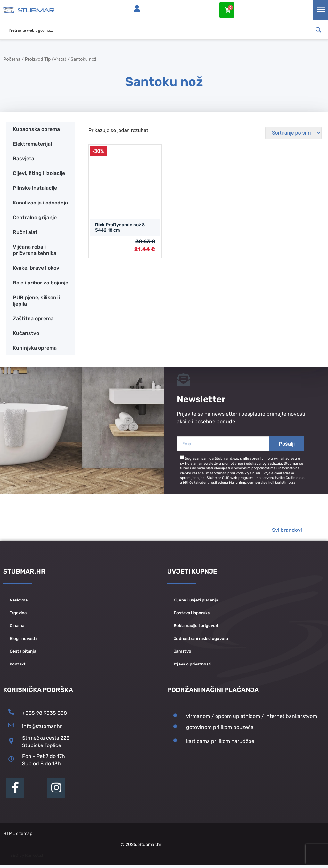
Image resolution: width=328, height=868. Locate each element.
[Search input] (160, 30)
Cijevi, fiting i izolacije (39, 173)
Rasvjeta (24, 158)
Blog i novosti (23, 642)
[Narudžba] (293, 133)
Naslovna (19, 603)
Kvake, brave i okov (36, 268)
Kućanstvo (26, 333)
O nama (17, 629)
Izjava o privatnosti (193, 667)
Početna (12, 59)
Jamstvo (182, 654)
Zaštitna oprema (33, 318)
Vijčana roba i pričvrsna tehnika (35, 250)
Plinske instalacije (35, 188)
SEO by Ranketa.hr (28, 859)
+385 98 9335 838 (45, 716)
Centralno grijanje (35, 217)
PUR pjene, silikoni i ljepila (37, 300)
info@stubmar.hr (42, 729)
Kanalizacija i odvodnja (40, 202)
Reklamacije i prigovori (196, 629)
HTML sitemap (18, 837)
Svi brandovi (287, 533)
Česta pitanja (23, 654)
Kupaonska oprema (36, 129)
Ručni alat (25, 232)
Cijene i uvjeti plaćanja (196, 603)
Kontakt (18, 667)
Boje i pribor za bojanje (41, 282)
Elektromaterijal (32, 143)
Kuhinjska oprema (35, 348)
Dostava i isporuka (192, 616)
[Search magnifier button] (318, 30)
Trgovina (18, 616)
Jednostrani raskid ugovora (201, 642)
